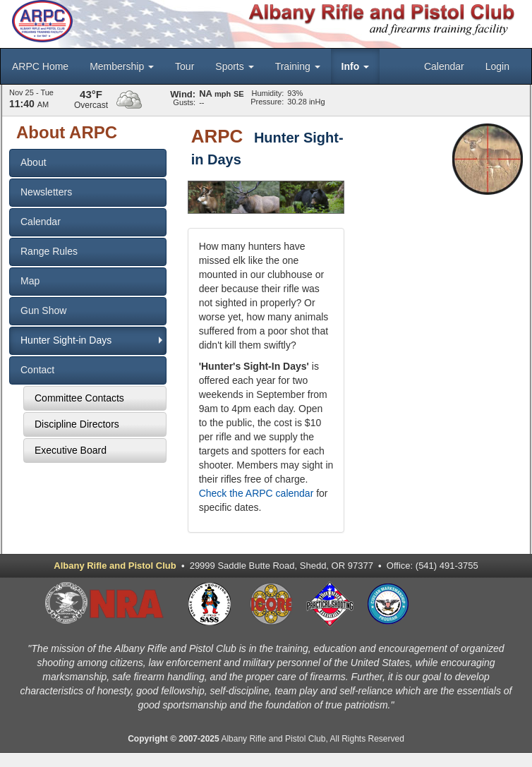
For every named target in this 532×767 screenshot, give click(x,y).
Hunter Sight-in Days (66, 340)
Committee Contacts (79, 398)
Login (497, 66)
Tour (185, 66)
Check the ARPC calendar (256, 493)
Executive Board (71, 450)
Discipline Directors (77, 424)
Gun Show (43, 310)
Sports (234, 66)
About (34, 162)
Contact (37, 370)
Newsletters (46, 192)
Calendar (444, 66)
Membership (122, 66)
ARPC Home (40, 66)
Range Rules (49, 251)
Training (298, 66)
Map (30, 281)
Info (356, 66)
